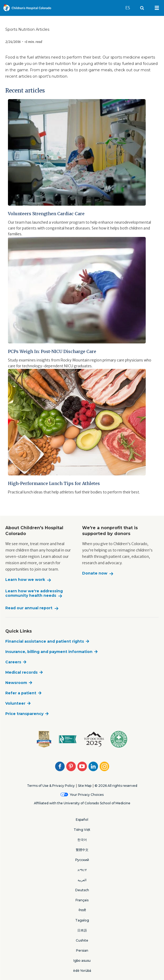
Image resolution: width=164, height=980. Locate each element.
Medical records (21, 672)
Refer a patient (21, 693)
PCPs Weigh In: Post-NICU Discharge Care (52, 351)
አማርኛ (82, 870)
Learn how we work (25, 580)
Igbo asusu (82, 961)
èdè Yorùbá (82, 971)
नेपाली (82, 910)
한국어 (82, 840)
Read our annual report (29, 608)
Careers (13, 662)
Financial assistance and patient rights (45, 641)
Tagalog (82, 920)
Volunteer (15, 703)
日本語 (82, 930)
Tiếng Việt (82, 830)
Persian (82, 950)
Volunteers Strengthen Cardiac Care (46, 214)
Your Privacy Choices (87, 795)
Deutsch (82, 890)
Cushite (82, 940)
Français (82, 900)
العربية (82, 880)
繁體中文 (82, 850)
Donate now (95, 573)
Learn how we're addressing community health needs (34, 593)
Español (82, 820)
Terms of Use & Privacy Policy (51, 786)
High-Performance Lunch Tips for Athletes (54, 483)
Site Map (85, 786)
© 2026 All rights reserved (116, 786)
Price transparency (24, 714)
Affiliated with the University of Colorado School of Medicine (82, 803)
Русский (82, 860)
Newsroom (16, 683)
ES (130, 5)
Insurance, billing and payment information (49, 652)
